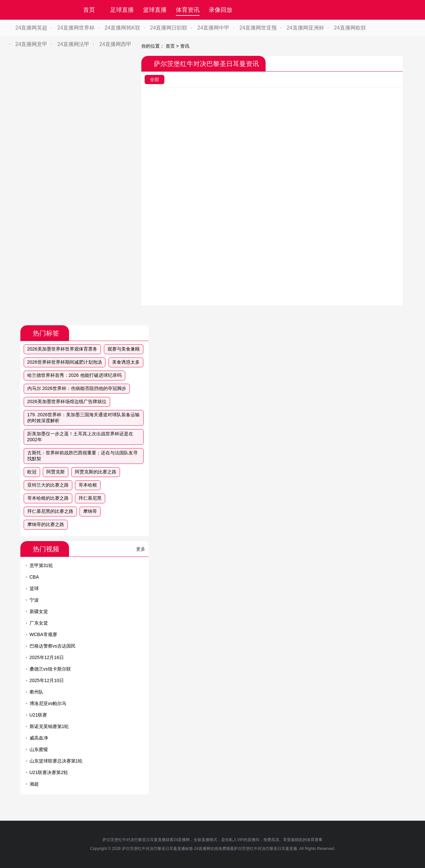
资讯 (185, 46)
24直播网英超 (32, 28)
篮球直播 (155, 10)
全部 (154, 80)
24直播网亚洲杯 (305, 28)
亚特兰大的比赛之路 (48, 485)
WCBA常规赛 (43, 634)
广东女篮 (39, 623)
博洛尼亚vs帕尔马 (48, 703)
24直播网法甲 (73, 44)
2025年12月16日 (47, 657)
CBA (34, 577)
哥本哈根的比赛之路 (48, 498)
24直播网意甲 (32, 44)
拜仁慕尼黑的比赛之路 (50, 511)
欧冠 (32, 472)
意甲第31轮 (41, 565)
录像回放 (221, 10)
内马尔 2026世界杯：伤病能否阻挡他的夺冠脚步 (77, 388)
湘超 (34, 784)
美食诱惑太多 (126, 362)
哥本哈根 (88, 485)
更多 (141, 549)
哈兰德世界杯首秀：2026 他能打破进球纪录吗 (74, 375)
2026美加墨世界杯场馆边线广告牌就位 (67, 401)
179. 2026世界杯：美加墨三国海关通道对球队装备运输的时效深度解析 (83, 418)
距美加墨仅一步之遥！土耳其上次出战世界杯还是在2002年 (80, 437)
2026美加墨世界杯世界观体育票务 (62, 349)
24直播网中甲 (213, 28)
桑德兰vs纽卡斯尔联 (50, 669)
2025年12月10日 (47, 680)
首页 (89, 10)
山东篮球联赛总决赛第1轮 (56, 761)
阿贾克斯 (56, 472)
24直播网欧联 (350, 28)
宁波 (34, 600)
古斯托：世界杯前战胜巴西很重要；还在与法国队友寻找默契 (83, 456)
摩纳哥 (90, 511)
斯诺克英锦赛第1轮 (49, 726)
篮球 (34, 588)
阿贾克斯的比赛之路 (96, 472)
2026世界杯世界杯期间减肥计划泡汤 (65, 362)
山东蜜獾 (39, 749)
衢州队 (36, 692)
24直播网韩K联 (122, 28)
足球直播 (122, 10)
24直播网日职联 (169, 28)
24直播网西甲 (115, 44)
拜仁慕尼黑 (90, 498)
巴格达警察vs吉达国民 (53, 646)
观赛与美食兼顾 (124, 349)
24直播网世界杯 (76, 28)
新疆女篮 (39, 611)
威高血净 (39, 738)
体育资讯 (188, 10)
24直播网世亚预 (258, 28)
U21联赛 (38, 715)
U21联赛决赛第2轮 (49, 772)
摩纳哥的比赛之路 (46, 524)
